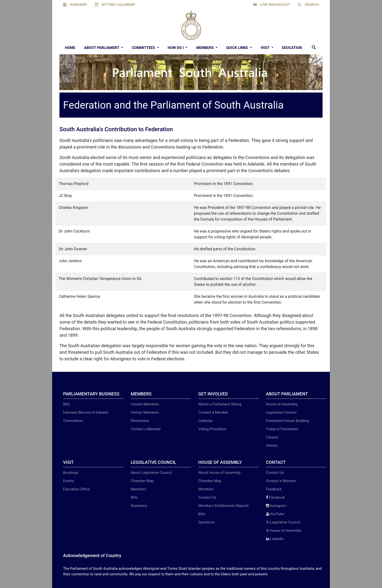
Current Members (145, 404)
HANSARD (75, 5)
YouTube (275, 514)
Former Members (145, 412)
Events (68, 481)
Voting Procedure (212, 429)
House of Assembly (282, 404)
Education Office (76, 489)
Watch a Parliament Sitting (220, 404)
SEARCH (308, 5)
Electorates (140, 421)
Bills (67, 404)
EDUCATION (292, 48)
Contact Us (207, 497)
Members (205, 48)
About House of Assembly (220, 473)
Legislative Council (281, 412)
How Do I (176, 48)
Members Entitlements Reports (224, 506)
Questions (139, 506)
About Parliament (102, 48)
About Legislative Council (151, 473)
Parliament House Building (288, 421)
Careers (272, 437)
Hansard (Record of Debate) (86, 412)
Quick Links (238, 48)
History (272, 446)
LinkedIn (275, 539)
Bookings (71, 473)
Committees (144, 48)
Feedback (274, 489)
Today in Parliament (282, 429)
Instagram (276, 506)
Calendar (206, 421)
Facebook (276, 497)
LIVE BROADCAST (272, 5)
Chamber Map (142, 481)
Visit (266, 48)
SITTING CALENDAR (115, 5)
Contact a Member (146, 429)
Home (70, 48)
